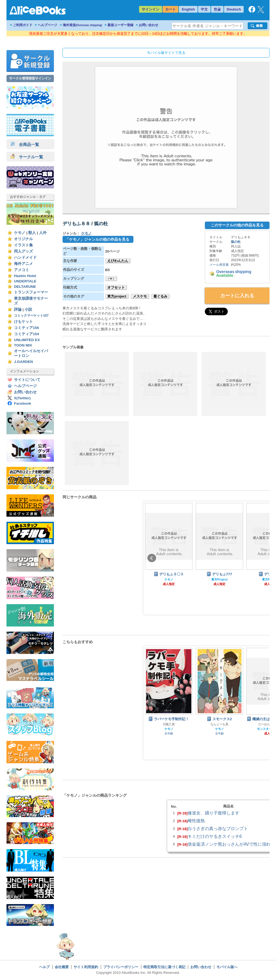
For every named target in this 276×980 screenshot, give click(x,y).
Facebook (23, 403)
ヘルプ (44, 967)
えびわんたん (118, 261)
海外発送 (82, 25)
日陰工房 (169, 724)
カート (170, 9)
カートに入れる (237, 296)
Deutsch (234, 9)
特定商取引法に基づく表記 (164, 967)
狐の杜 (236, 242)
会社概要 (62, 967)
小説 (28, 309)
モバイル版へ (227, 967)
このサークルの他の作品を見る (237, 225)
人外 (43, 233)
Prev (152, 558)
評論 (18, 309)
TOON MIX (23, 345)
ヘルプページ (47, 25)
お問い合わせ (149, 25)
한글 (217, 9)
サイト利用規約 (86, 967)
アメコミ (22, 270)
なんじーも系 (219, 724)
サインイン (151, 9)
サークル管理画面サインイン (30, 78)
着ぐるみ (160, 296)
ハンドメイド (25, 258)
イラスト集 (23, 245)
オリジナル (23, 239)
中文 (204, 9)
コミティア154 (27, 334)
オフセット (116, 287)
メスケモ (140, 296)
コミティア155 (27, 328)
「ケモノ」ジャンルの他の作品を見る (97, 239)
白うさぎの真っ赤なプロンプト (218, 828)
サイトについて (27, 380)
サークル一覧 (27, 157)
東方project (117, 296)
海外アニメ (23, 264)
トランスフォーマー (31, 292)
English (188, 9)
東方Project (220, 579)
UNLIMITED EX (27, 340)
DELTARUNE (25, 287)
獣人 (32, 233)
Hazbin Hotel (25, 276)
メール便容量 (219, 265)
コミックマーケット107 (31, 316)
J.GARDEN (23, 362)
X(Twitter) (22, 398)
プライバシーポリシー (121, 967)
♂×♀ (111, 279)
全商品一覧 (25, 144)
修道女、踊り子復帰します (213, 813)
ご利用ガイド (23, 25)
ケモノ (20, 233)
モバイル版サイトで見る (166, 53)
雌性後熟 (196, 821)
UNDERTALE (25, 281)
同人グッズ (23, 251)
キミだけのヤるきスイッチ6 (215, 836)
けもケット (23, 322)
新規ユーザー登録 (120, 25)
